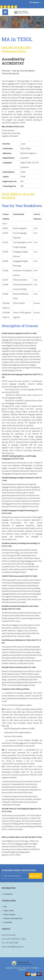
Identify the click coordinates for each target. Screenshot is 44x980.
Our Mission (8, 894)
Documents (8, 922)
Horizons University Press (13, 918)
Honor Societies (9, 914)
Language (35, 2)
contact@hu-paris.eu (15, 947)
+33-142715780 (12, 943)
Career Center (9, 911)
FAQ (5, 907)
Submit (36, 876)
